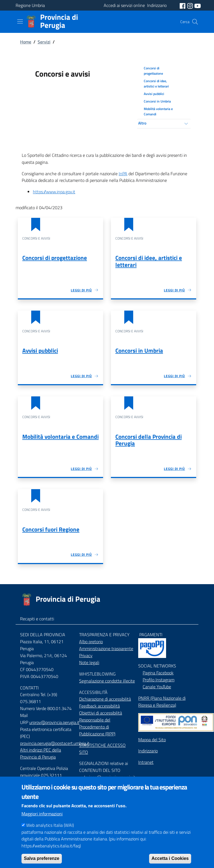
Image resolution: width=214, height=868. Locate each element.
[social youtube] (198, 5)
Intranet (146, 762)
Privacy (86, 655)
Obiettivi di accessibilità (101, 713)
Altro (142, 123)
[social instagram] (191, 5)
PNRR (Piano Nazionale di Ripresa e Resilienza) (162, 702)
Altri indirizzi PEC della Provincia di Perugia (41, 753)
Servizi (44, 42)
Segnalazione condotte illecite (107, 681)
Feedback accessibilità (99, 706)
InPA (123, 174)
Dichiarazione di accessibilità (105, 699)
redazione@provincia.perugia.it (107, 777)
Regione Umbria (30, 5)
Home (26, 42)
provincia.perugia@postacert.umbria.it (55, 743)
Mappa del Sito (152, 740)
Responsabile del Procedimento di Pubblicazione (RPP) (97, 727)
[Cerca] (195, 22)
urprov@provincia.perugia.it (54, 722)
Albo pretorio (91, 642)
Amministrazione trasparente (106, 648)
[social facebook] (183, 5)
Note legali (89, 662)
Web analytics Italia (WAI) (50, 835)
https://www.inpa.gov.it (54, 192)
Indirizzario (148, 751)
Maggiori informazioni (42, 823)
